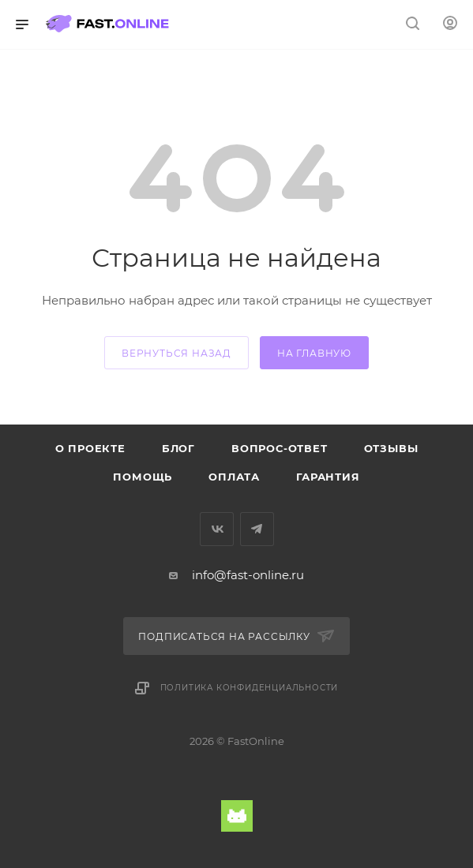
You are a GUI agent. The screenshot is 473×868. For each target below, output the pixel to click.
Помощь (143, 477)
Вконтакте (217, 529)
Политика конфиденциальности (250, 688)
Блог (178, 448)
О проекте (90, 448)
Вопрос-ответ (280, 448)
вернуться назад (176, 353)
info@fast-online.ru (248, 575)
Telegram (257, 529)
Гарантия (328, 477)
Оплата (234, 477)
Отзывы (391, 448)
